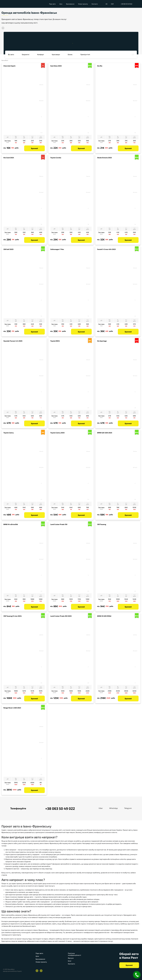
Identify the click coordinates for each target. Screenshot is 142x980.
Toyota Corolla (56, 158)
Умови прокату (83, 4)
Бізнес (70, 54)
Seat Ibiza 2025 (56, 66)
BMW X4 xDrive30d (11, 524)
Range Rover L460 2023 (12, 708)
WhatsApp (111, 808)
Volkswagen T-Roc (57, 249)
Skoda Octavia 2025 (105, 158)
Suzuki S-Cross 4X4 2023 (106, 249)
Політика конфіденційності (74, 954)
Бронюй (35, 148)
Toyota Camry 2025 (57, 433)
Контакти (95, 4)
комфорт (41, 54)
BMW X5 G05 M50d (104, 616)
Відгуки (71, 958)
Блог (70, 961)
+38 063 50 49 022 (126, 4)
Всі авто (11, 54)
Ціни (61, 4)
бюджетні (26, 54)
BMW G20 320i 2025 (105, 433)
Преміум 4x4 (85, 54)
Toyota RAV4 (55, 341)
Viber (98, 808)
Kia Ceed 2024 (9, 158)
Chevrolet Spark (9, 66)
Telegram (126, 808)
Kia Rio (100, 66)
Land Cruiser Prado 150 (59, 524)
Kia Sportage (102, 341)
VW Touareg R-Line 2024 (13, 616)
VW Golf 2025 (8, 249)
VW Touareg (102, 524)
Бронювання (70, 4)
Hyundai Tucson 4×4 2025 (13, 341)
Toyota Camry (9, 433)
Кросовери (56, 54)
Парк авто (52, 4)
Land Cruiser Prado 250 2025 (61, 616)
